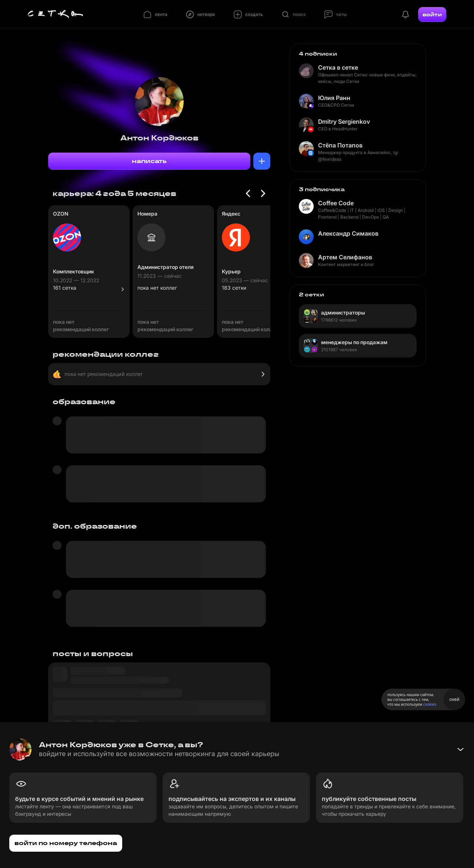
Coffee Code (336, 203)
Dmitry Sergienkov (344, 122)
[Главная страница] (56, 14)
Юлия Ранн (334, 98)
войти (432, 14)
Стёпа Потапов (340, 145)
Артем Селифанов (345, 257)
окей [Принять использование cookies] (454, 699)
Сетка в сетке (338, 67)
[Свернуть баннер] (460, 749)
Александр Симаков (348, 233)
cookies (430, 704)
